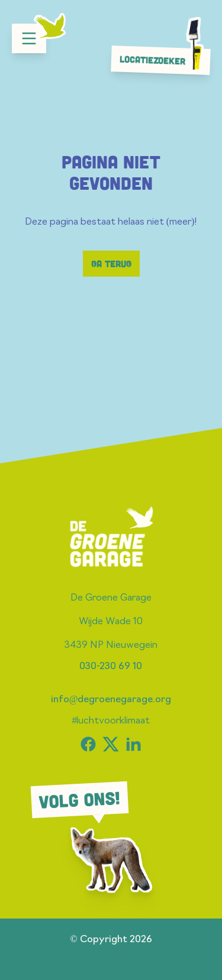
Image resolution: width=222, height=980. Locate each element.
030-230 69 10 (111, 667)
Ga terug (111, 264)
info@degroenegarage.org (111, 700)
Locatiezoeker (164, 60)
